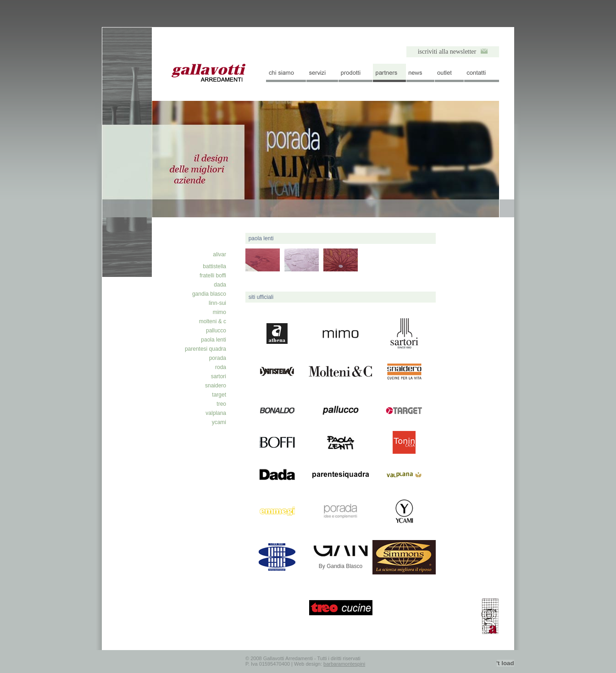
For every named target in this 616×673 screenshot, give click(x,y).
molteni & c (213, 321)
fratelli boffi (213, 276)
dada (220, 285)
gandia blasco (209, 294)
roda (221, 367)
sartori (219, 376)
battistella (214, 266)
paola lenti (214, 340)
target (219, 395)
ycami (219, 422)
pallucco (216, 331)
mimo (219, 312)
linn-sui (217, 303)
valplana (216, 413)
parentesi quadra (205, 349)
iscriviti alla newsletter (447, 52)
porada (218, 358)
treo (221, 404)
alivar (219, 254)
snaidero (216, 386)
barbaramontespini (344, 664)
